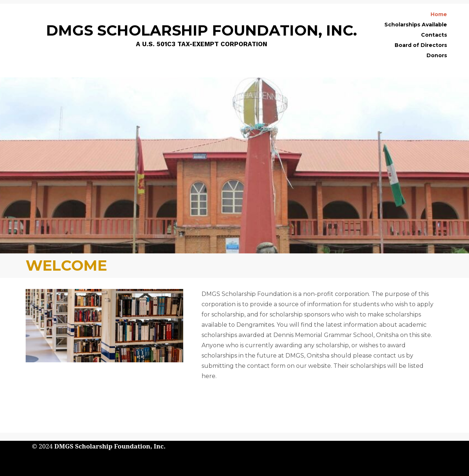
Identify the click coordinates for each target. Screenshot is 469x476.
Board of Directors (421, 45)
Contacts (434, 35)
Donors (437, 55)
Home (439, 14)
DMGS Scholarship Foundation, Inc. (110, 446)
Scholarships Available (416, 25)
